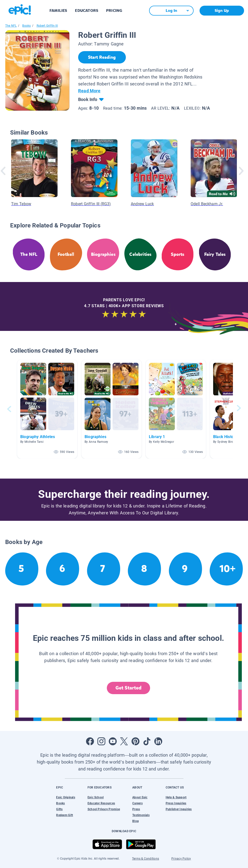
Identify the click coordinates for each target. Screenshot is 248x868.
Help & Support (176, 797)
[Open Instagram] (101, 741)
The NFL (11, 26)
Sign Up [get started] (222, 10)
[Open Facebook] (90, 741)
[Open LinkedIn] (158, 741)
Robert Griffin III (47, 26)
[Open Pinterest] (135, 741)
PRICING (114, 10)
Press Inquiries (176, 803)
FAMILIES (58, 10)
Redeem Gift (65, 815)
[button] (47, 409)
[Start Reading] (102, 57)
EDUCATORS (87, 10)
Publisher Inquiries (179, 809)
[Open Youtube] (113, 741)
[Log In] (171, 11)
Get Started (129, 688)
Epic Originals (66, 797)
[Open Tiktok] (147, 741)
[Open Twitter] (124, 741)
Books (26, 26)
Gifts (59, 809)
